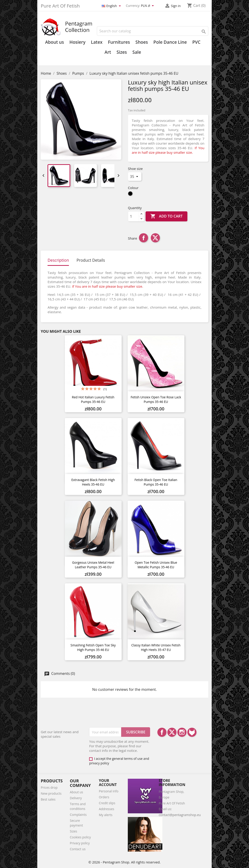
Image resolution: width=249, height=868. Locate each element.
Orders (104, 797)
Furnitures (119, 42)
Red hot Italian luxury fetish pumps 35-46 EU (93, 399)
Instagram (182, 732)
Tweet (155, 238)
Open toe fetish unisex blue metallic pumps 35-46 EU (156, 565)
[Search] (153, 31)
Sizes (122, 52)
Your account (108, 783)
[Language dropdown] (112, 6)
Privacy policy (80, 843)
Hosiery (77, 42)
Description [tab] (58, 260)
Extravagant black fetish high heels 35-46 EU (93, 482)
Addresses (107, 809)
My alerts (106, 815)
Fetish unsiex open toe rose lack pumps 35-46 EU (156, 399)
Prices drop (49, 787)
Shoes (142, 42)
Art (108, 52)
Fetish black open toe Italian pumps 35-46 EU (156, 482)
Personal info (109, 791)
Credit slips (107, 803)
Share (143, 238)
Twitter (172, 732)
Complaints (78, 815)
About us (54, 42)
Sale (137, 52)
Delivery (76, 798)
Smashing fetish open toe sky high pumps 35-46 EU (93, 647)
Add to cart (166, 216)
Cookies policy (80, 837)
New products (51, 793)
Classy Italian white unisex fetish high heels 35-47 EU (156, 647)
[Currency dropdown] (148, 6)
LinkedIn (192, 732)
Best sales (48, 799)
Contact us (78, 849)
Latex (97, 42)
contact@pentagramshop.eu (180, 815)
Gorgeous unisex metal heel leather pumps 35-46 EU (93, 565)
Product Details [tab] (91, 260)
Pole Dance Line (170, 42)
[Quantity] (133, 216)
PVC (196, 42)
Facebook (162, 732)
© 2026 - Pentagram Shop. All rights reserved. (124, 862)
